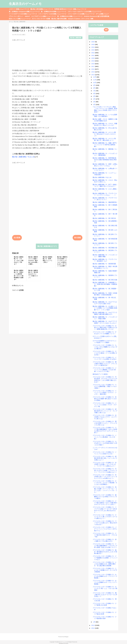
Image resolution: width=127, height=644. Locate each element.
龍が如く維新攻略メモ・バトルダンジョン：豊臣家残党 (105, 154)
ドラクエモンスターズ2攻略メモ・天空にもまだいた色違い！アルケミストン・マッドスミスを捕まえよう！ (105, 470)
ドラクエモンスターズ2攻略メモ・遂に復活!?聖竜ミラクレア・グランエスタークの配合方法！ (105, 364)
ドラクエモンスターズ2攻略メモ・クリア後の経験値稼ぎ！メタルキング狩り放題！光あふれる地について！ (105, 546)
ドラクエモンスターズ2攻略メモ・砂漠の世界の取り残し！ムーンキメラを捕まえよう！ (105, 458)
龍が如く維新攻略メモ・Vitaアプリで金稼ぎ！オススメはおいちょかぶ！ (105, 322)
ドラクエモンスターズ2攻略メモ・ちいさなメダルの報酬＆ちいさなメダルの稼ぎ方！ (105, 347)
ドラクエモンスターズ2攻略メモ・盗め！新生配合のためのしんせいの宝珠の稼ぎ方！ (105, 552)
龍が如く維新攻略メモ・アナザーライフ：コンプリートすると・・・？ (105, 194)
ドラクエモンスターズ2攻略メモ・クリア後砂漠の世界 (105, 618)
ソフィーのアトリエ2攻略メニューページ (81, 14)
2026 (93, 42)
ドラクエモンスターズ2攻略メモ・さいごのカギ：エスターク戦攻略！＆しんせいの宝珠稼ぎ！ (105, 483)
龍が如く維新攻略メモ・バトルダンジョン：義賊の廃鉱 (105, 256)
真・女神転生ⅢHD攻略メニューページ (54, 11)
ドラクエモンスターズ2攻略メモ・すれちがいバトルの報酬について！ (105, 333)
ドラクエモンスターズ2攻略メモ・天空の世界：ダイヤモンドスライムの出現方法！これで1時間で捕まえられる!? (105, 379)
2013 (93, 625)
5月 (94, 96)
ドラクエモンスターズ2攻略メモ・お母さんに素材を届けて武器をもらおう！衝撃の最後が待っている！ (105, 327)
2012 (93, 628)
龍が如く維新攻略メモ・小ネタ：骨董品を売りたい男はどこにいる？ (105, 124)
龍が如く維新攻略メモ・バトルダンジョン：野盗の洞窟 (105, 318)
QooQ (67, 643)
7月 (94, 91)
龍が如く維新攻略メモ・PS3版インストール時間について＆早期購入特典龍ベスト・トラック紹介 (105, 308)
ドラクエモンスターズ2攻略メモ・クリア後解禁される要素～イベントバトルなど (105, 558)
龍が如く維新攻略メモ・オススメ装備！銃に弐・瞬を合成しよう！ (104, 139)
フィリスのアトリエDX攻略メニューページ (23, 14)
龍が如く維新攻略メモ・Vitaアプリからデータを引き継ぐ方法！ (105, 303)
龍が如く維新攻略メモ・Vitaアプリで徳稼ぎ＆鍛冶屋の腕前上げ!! (105, 313)
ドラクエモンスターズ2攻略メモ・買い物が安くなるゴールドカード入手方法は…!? (105, 595)
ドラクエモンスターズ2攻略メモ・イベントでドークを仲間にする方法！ (105, 358)
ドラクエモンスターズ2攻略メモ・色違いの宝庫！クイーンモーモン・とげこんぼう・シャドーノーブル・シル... (105, 490)
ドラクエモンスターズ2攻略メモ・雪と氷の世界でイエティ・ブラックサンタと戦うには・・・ (105, 423)
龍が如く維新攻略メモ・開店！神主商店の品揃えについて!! (105, 267)
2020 (93, 58)
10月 (95, 83)
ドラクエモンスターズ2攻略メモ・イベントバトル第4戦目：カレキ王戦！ (105, 437)
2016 (93, 69)
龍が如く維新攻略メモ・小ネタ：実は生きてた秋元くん (105, 181)
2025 (93, 44)
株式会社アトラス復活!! (100, 374)
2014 (93, 75)
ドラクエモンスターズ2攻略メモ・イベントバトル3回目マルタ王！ (105, 453)
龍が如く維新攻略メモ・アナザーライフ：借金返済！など (105, 260)
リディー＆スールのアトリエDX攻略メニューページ (85, 11)
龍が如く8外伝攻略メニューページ (42, 9)
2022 (93, 53)
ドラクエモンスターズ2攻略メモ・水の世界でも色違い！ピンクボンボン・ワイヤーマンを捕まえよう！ (105, 464)
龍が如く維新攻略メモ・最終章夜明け (105, 202)
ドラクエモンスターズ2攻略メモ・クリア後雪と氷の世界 (105, 604)
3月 (94, 102)
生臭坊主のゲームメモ (25, 4)
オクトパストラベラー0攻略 (41, 19)
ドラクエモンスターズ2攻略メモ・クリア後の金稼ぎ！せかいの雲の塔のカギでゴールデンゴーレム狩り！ (105, 503)
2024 (93, 47)
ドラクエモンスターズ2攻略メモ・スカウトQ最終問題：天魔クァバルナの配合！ (105, 386)
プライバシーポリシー (16, 16)
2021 (93, 55)
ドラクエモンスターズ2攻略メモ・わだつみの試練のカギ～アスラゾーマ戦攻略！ (105, 576)
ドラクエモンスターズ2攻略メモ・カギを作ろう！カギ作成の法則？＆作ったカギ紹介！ (105, 443)
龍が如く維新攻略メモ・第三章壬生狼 (105, 280)
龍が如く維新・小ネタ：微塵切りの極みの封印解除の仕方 (105, 120)
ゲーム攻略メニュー (102, 14)
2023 (93, 50)
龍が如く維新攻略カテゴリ (47, 246)
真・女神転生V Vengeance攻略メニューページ (24, 11)
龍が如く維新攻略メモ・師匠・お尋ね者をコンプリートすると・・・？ (105, 165)
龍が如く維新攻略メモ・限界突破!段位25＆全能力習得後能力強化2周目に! (105, 160)
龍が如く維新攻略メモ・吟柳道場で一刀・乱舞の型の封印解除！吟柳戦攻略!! (105, 284)
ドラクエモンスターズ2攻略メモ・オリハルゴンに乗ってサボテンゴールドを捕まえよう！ (105, 517)
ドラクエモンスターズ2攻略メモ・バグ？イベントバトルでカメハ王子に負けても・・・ (105, 529)
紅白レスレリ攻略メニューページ (20, 19)
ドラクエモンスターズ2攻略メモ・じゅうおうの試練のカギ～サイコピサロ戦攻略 (105, 570)
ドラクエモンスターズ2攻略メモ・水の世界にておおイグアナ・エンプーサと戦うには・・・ (105, 417)
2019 (93, 61)
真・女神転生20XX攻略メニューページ (70, 16)
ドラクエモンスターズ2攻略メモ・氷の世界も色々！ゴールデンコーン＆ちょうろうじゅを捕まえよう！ (105, 477)
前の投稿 (77, 238)
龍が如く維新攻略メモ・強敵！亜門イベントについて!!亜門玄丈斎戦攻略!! (105, 145)
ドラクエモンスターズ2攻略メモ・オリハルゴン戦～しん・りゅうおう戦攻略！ (105, 588)
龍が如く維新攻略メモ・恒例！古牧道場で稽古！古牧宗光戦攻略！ (105, 294)
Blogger (66, 637)
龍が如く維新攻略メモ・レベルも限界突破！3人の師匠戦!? (105, 115)
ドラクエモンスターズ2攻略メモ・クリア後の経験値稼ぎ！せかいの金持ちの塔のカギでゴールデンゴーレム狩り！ (105, 430)
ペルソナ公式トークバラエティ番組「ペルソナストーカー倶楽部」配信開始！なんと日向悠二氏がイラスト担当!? (105, 109)
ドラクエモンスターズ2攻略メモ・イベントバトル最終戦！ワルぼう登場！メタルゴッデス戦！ (105, 370)
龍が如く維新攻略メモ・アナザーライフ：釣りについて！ (105, 199)
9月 (94, 85)
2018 (93, 64)
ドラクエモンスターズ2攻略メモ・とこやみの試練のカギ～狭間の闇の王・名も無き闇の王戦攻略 (105, 564)
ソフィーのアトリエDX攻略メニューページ (52, 14)
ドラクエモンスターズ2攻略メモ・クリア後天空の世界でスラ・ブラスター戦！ (105, 535)
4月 (94, 99)
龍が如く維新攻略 (76, 38)
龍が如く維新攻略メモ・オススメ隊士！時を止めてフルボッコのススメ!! (104, 134)
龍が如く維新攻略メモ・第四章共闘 (104, 264)
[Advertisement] (47, 54)
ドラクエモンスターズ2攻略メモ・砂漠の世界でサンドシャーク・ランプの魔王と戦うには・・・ (105, 411)
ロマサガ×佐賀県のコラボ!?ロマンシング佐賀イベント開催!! (105, 342)
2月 (94, 104)
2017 (93, 66)
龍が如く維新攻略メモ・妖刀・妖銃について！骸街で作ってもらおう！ (105, 185)
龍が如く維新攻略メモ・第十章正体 (104, 218)
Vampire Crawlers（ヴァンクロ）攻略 (81, 19)
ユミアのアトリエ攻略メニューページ (44, 16)
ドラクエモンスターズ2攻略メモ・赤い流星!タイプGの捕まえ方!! (105, 540)
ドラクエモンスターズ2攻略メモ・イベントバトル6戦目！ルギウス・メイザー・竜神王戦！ (105, 392)
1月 (94, 622)
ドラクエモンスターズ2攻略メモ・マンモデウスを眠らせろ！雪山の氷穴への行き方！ (105, 523)
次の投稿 (17, 238)
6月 (94, 94)
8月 (94, 88)
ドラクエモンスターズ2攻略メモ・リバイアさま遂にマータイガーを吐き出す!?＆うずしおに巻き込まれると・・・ (105, 510)
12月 (95, 77)
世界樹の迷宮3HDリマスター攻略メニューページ (70, 9)
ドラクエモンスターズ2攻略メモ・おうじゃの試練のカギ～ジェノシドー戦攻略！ (105, 582)
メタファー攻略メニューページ (19, 9)
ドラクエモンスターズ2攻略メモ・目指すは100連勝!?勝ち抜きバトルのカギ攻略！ (105, 399)
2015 (93, 72)
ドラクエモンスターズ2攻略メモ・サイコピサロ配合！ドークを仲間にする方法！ (105, 353)
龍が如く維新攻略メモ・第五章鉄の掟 (105, 248)
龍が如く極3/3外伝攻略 (59, 19)
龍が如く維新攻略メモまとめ (23, 157)
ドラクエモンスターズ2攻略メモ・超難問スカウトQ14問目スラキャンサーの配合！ (105, 497)
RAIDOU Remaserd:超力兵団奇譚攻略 (97, 16)
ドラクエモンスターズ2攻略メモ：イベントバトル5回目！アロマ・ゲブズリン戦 (105, 405)
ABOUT (27, 16)
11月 (95, 80)
